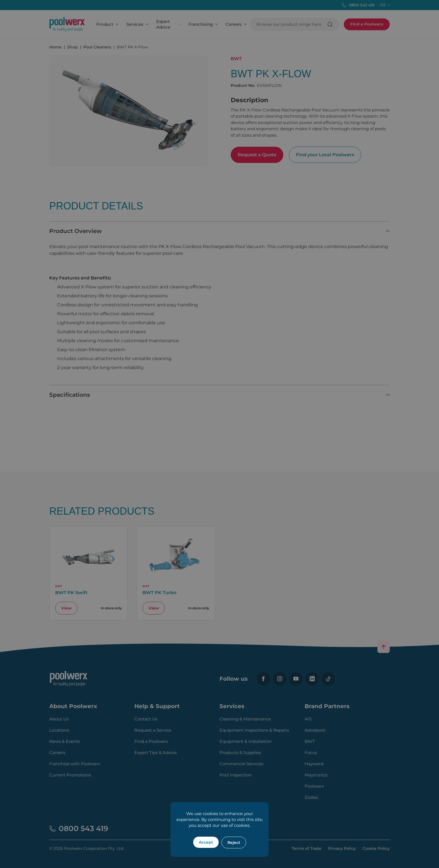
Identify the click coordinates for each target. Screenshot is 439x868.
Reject (234, 843)
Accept (206, 842)
